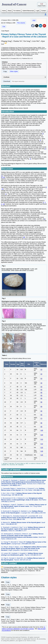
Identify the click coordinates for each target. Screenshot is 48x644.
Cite (4, 27)
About (10, 11)
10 (42, 430)
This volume (21, 23)
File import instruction (18, 81)
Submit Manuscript (28, 11)
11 (42, 439)
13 (4, 177)
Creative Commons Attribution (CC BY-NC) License (24, 628)
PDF (34, 20)
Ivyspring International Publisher (16, 637)
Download (7, 81)
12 (42, 448)
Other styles (14, 71)
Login (38, 11)
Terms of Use (31, 641)
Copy (5, 71)
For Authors (17, 11)
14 (2, 189)
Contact (44, 11)
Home (4, 11)
